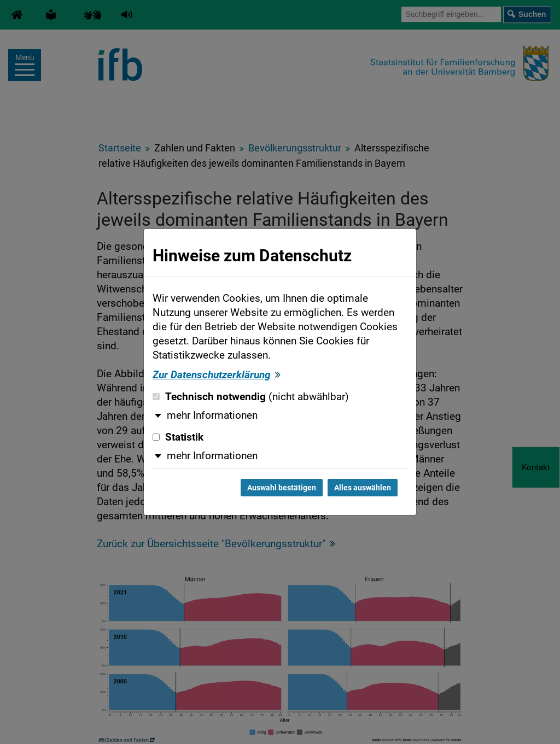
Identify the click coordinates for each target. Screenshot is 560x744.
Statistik (178, 437)
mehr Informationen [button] (212, 415)
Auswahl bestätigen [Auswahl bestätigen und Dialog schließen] (282, 488)
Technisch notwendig (251, 397)
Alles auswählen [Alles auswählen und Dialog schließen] (363, 488)
